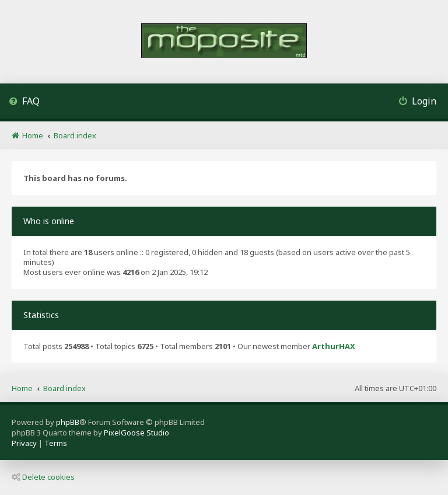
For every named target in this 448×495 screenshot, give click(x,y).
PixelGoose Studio (136, 433)
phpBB (68, 422)
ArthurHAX (334, 346)
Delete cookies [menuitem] (43, 477)
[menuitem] (24, 102)
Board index (64, 388)
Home (22, 388)
